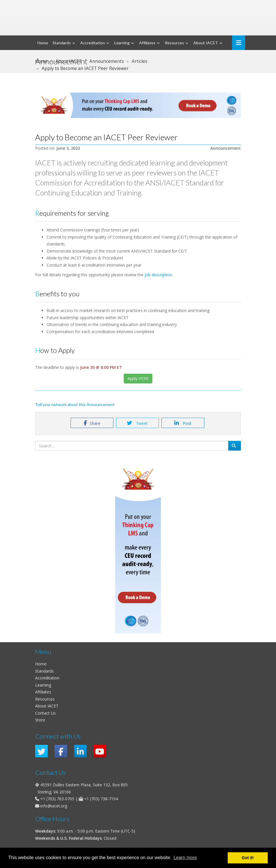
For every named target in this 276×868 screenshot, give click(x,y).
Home (43, 43)
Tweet (137, 423)
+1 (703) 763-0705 (57, 799)
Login (212, 6)
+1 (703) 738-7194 (101, 799)
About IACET (206, 43)
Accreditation (93, 43)
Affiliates (147, 43)
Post (183, 423)
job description (158, 275)
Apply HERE (138, 378)
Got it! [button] (248, 858)
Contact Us (45, 713)
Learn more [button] (185, 858)
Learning (122, 43)
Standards (62, 43)
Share (92, 423)
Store (40, 720)
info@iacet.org (54, 806)
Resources (174, 43)
